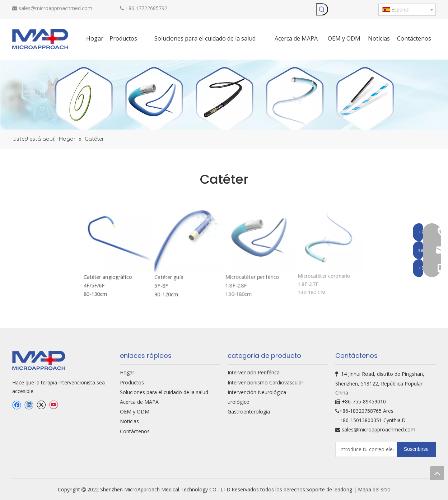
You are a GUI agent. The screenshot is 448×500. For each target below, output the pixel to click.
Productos (132, 382)
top (437, 473)
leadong (344, 489)
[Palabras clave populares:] (322, 9)
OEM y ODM (135, 412)
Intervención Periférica (254, 372)
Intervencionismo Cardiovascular (265, 382)
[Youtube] (53, 405)
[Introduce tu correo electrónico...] (365, 449)
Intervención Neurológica (257, 392)
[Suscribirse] (416, 449)
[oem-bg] (224, 95)
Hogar (127, 372)
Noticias (129, 421)
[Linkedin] (29, 405)
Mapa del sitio (374, 489)
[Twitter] (41, 405)
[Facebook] (17, 405)
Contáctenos (135, 431)
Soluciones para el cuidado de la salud (164, 392)
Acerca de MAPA (139, 402)
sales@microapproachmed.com (55, 8)
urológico (239, 402)
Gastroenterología (249, 412)
